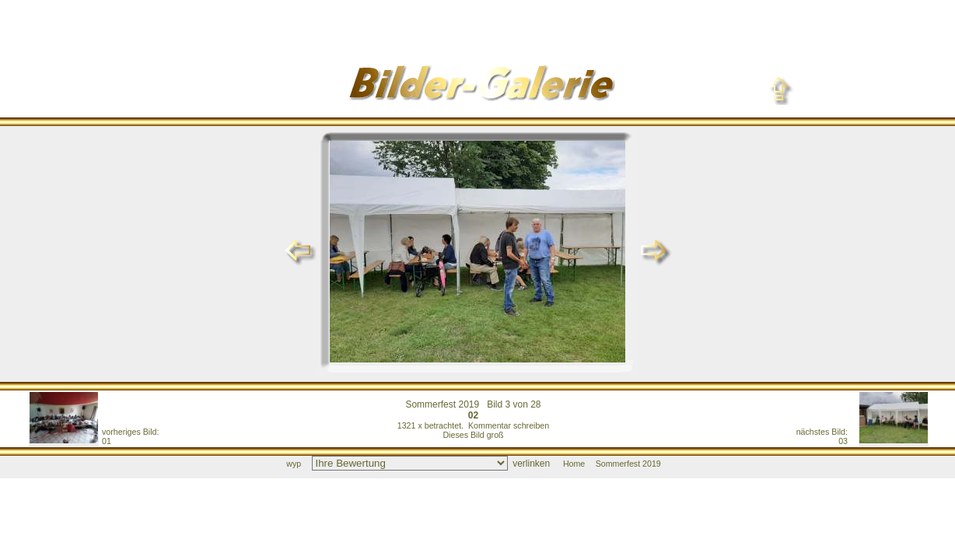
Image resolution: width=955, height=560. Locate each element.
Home (574, 464)
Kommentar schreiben (509, 425)
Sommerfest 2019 (442, 404)
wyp (294, 464)
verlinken (531, 464)
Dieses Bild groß (473, 435)
